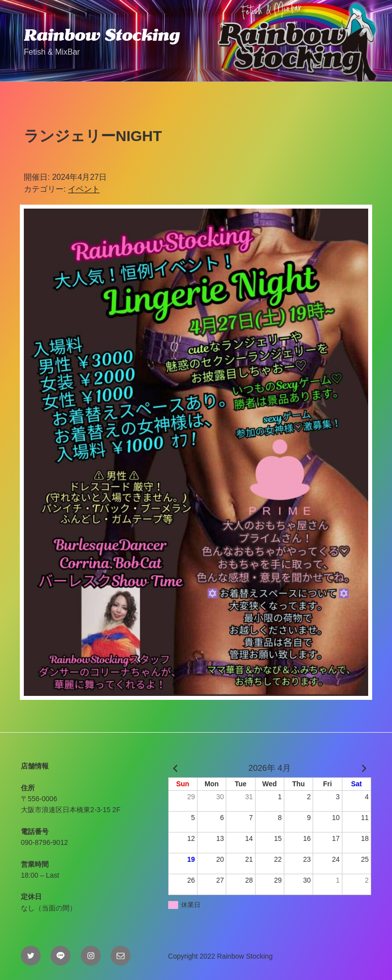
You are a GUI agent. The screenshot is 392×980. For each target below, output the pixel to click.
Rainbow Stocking (102, 35)
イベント (84, 189)
